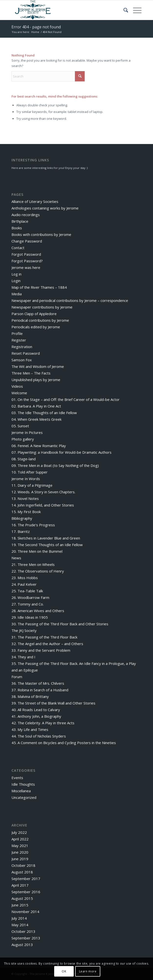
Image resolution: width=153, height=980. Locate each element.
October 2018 (23, 865)
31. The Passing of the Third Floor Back (44, 637)
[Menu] (135, 10)
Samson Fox (22, 360)
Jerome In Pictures (27, 432)
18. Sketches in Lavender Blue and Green (46, 538)
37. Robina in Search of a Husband (40, 690)
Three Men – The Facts (31, 373)
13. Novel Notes (25, 498)
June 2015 (20, 905)
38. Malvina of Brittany (30, 696)
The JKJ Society (24, 630)
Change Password (27, 241)
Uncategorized (24, 797)
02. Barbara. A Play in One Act (36, 406)
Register (19, 340)
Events (17, 778)
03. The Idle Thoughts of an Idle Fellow (44, 413)
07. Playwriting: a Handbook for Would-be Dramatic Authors (61, 452)
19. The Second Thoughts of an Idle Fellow (47, 545)
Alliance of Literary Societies (35, 201)
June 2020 (20, 852)
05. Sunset (20, 426)
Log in (16, 274)
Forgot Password (26, 254)
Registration (22, 347)
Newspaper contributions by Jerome (42, 307)
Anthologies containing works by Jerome (45, 208)
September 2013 (26, 938)
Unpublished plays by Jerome (36, 380)
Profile (17, 333)
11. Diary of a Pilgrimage (32, 485)
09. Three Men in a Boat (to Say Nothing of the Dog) (55, 465)
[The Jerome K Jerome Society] (63, 10)
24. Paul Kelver (24, 584)
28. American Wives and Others (38, 611)
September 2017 (26, 879)
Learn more (88, 971)
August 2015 (22, 898)
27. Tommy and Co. (28, 604)
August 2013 (22, 945)
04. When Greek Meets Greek (36, 419)
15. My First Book (26, 512)
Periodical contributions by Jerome (40, 320)
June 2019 (20, 859)
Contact (18, 248)
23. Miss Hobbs (25, 578)
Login (16, 281)
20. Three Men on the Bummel (37, 551)
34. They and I (23, 657)
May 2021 (20, 846)
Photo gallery (23, 439)
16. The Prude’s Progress (33, 525)
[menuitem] (123, 10)
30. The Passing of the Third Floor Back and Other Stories (60, 624)
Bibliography (22, 518)
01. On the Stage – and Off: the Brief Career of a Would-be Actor (66, 399)
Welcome (19, 393)
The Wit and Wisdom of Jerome (38, 366)
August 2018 (22, 872)
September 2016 (26, 892)
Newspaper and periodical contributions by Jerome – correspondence (70, 300)
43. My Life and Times (30, 729)
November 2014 (25, 912)
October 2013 (23, 931)
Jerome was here (26, 267)
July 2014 (19, 918)
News (16, 558)
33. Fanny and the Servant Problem (41, 650)
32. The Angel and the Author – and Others (47, 644)
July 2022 (19, 832)
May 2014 (20, 925)
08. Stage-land (24, 459)
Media (17, 294)
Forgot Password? (27, 261)
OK (64, 971)
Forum (17, 677)
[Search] (123, 10)
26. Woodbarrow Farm (30, 597)
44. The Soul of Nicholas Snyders (39, 736)
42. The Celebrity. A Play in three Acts (43, 723)
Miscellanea (21, 791)
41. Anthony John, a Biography (36, 716)
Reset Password (26, 353)
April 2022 (20, 839)
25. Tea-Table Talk (27, 591)
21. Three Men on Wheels (33, 564)
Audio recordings (26, 215)
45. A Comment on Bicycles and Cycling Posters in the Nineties (64, 743)
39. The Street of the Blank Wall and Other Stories (53, 703)
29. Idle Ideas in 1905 (30, 617)
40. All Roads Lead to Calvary (36, 710)
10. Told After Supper (30, 472)
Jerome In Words (26, 479)
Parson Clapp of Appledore (34, 314)
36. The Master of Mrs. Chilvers (38, 683)
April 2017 (20, 885)
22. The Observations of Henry (38, 571)
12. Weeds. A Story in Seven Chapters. (43, 492)
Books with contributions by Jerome (41, 234)
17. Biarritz (21, 531)
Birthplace (20, 221)
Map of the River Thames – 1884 (39, 287)
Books (17, 228)
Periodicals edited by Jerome (36, 327)
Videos (17, 386)
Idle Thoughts (23, 784)
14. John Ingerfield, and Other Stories (43, 505)
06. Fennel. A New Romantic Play (39, 446)
